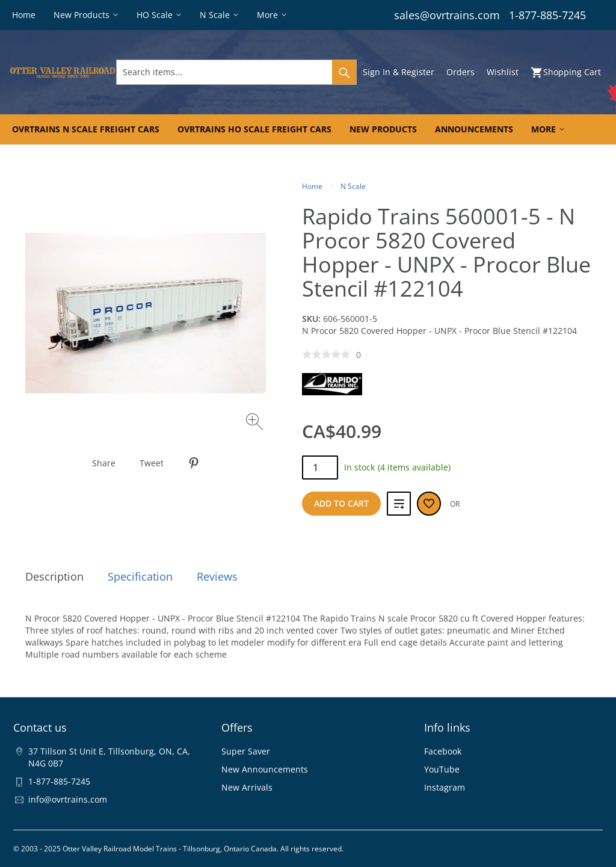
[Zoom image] (256, 423)
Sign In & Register (399, 72)
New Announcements (265, 769)
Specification (140, 576)
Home (312, 186)
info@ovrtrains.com (68, 799)
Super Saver (246, 751)
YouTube (442, 769)
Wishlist (503, 72)
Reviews (217, 576)
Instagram (445, 787)
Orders (460, 72)
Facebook (443, 751)
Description (54, 576)
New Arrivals (247, 787)
